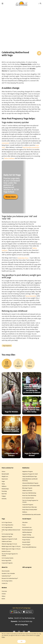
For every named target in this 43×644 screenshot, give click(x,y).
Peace (24, 525)
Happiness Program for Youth (30, 474)
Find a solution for (8, 468)
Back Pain (4, 494)
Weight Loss (5, 476)
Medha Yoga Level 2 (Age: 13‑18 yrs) (11, 549)
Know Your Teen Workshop (29, 495)
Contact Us (5, 583)
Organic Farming (27, 535)
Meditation (26, 468)
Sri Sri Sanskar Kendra (28, 498)
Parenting (4, 491)
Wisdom (4, 588)
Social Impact (27, 519)
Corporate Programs (28, 505)
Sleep (3, 484)
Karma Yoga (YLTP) (6, 560)
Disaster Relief (26, 542)
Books (3, 599)
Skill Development (27, 532)
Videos (4, 596)
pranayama (5, 143)
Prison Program (26, 545)
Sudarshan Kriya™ (6, 576)
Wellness (4, 486)
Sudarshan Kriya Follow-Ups (30, 507)
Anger (3, 481)
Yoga (3, 519)
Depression (5, 479)
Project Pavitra (26, 540)
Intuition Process (6, 551)
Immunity (4, 499)
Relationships (5, 489)
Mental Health (5, 474)
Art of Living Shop (21, 625)
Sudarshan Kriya (23, 258)
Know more (11, 197)
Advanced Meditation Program (30, 483)
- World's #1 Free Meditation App (21, 618)
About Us (5, 567)
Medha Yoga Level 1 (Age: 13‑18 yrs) (11, 546)
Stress (3, 471)
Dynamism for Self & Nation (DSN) (31, 486)
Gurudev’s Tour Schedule (8, 573)
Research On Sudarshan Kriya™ (10, 578)
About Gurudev (6, 571)
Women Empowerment (28, 537)
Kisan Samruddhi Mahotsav (29, 547)
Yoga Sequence (7, 346)
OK (21, 641)
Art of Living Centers (7, 581)
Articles (4, 594)
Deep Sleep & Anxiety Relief (30, 510)
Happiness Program (28, 471)
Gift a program (27, 567)
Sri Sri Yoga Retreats (7, 527)
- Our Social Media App (22, 621)
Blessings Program (27, 488)
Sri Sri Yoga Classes (7, 522)
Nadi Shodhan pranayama (31, 147)
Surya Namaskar (31, 296)
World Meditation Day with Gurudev (32, 514)
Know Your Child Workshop (29, 493)
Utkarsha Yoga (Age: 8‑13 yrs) (9, 544)
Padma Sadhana (9, 158)
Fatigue (4, 496)
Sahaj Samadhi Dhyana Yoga (30, 476)
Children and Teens (27, 490)
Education (25, 522)
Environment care (27, 527)
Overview (4, 591)
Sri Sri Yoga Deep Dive (7, 525)
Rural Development (27, 530)
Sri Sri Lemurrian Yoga (7, 534)
